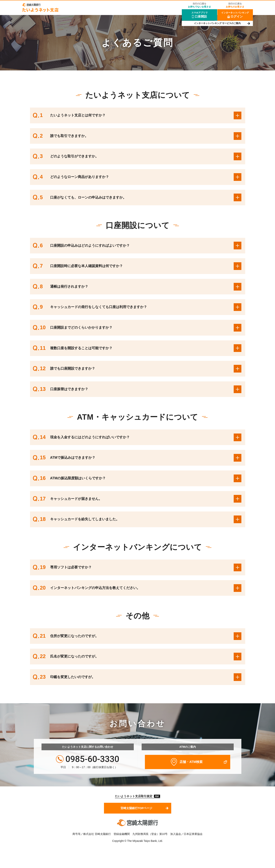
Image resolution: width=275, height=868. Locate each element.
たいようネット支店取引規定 (134, 800)
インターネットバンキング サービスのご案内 (217, 23)
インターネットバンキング (235, 15)
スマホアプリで (199, 15)
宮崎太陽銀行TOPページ (137, 813)
